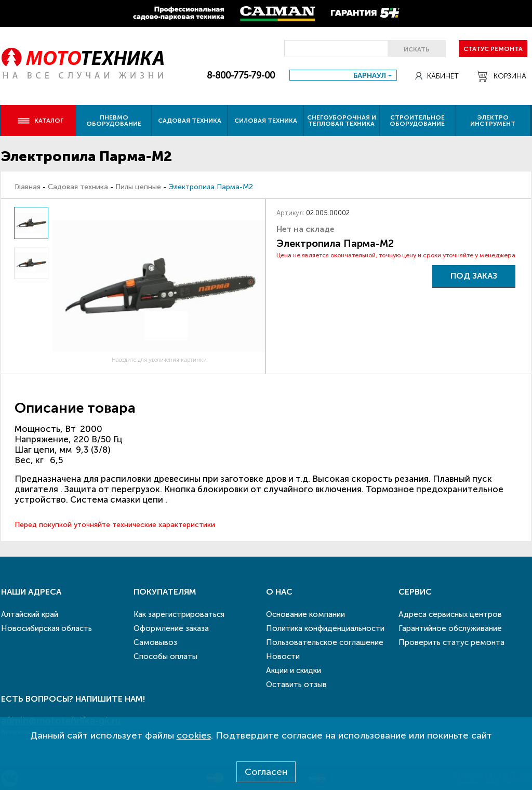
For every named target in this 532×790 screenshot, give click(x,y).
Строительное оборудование (417, 121)
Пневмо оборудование (114, 121)
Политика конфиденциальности (325, 628)
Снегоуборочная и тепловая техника (342, 121)
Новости (283, 656)
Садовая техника (190, 121)
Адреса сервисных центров (450, 614)
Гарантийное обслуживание (450, 628)
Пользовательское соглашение (325, 642)
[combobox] (343, 75)
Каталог (40, 121)
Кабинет (437, 76)
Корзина (502, 76)
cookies (194, 735)
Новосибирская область (46, 628)
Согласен (266, 772)
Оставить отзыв (296, 684)
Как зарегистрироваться (179, 614)
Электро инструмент (493, 121)
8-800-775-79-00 (241, 75)
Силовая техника (266, 121)
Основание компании (305, 614)
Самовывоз (155, 642)
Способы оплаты (165, 656)
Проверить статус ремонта (451, 642)
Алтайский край (30, 614)
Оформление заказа (171, 628)
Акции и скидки (294, 670)
